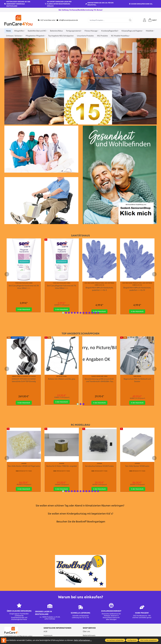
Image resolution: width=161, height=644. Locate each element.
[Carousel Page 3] (69, 313)
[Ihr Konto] (144, 20)
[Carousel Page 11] (92, 313)
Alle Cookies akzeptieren (149, 640)
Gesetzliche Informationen (57, 628)
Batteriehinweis (89, 636)
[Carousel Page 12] (95, 313)
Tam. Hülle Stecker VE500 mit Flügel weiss (24, 466)
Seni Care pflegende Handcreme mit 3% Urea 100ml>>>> (24, 287)
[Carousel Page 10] (89, 313)
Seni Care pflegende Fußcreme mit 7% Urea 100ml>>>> (62, 287)
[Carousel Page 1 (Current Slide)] (63, 313)
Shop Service (89, 628)
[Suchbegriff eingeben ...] (108, 20)
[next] (154, 274)
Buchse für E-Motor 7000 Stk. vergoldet (62, 466)
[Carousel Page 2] (66, 313)
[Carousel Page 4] (72, 313)
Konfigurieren (132, 640)
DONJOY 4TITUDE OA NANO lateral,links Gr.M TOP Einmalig (24, 380)
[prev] (7, 274)
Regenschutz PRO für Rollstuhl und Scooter (137, 380)
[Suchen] (130, 20)
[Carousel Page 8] (83, 313)
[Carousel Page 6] (78, 313)
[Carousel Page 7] (81, 313)
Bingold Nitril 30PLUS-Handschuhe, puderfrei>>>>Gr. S (99, 289)
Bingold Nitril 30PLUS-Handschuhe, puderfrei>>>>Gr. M (137, 289)
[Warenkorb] (153, 20)
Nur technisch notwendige (115, 640)
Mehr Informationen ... (83, 640)
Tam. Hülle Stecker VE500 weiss (137, 466)
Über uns (86, 632)
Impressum (48, 636)
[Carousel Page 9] (86, 313)
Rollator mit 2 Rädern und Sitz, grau (62, 379)
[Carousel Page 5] (75, 313)
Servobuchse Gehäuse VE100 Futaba (99, 466)
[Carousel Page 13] (98, 313)
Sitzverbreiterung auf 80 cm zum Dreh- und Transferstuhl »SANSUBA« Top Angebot (99, 380)
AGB (45, 632)
